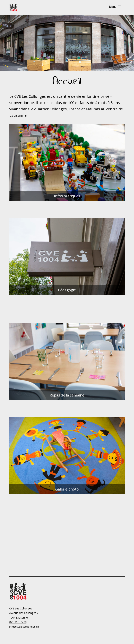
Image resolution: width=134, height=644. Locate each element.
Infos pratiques (67, 196)
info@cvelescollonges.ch (24, 627)
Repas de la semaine (67, 395)
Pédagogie (67, 290)
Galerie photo (67, 489)
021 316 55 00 (18, 622)
